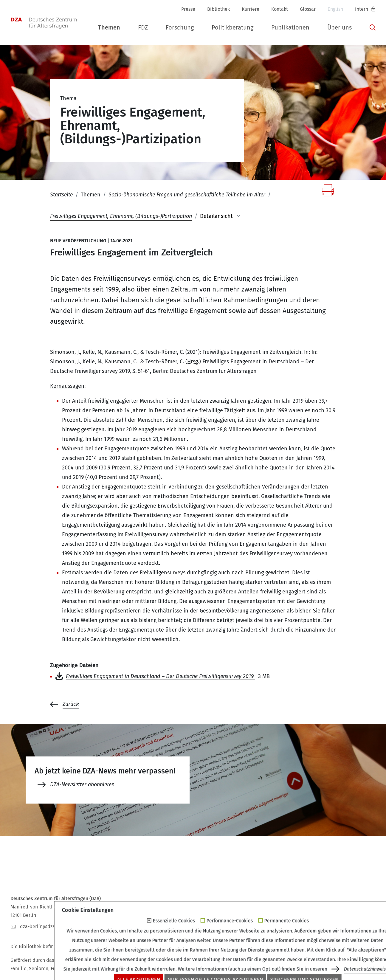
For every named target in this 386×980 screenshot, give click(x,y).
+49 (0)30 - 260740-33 (170, 926)
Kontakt (280, 9)
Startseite (61, 195)
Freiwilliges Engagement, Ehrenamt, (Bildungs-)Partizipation (121, 216)
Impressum (250, 963)
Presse (188, 9)
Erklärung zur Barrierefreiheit (344, 963)
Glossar (308, 9)
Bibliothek (218, 9)
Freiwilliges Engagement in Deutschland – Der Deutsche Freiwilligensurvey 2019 (161, 676)
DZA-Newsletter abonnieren (82, 784)
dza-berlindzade (41, 926)
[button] (109, 26)
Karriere (251, 9)
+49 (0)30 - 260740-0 (105, 926)
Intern (362, 9)
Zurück (71, 704)
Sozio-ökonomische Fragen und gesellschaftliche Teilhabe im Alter (187, 195)
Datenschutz (287, 963)
